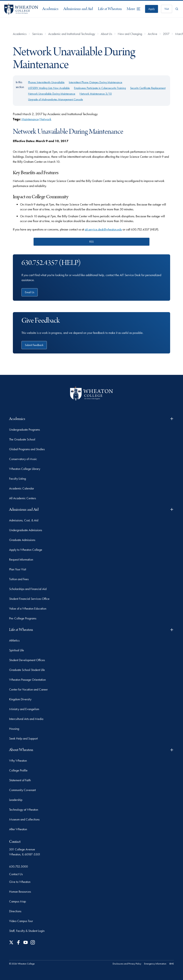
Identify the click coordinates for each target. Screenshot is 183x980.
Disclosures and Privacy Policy (127, 964)
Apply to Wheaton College (26, 550)
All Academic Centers (23, 498)
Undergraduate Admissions (26, 530)
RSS (91, 242)
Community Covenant (22, 790)
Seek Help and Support (23, 738)
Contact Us (16, 874)
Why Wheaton (18, 760)
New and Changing (130, 34)
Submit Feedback (34, 345)
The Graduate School (22, 439)
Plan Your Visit (18, 569)
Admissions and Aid (78, 9)
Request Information (21, 559)
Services (37, 34)
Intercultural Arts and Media (26, 719)
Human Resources (20, 892)
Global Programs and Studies (27, 449)
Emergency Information (155, 964)
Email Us (30, 292)
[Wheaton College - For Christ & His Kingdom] (91, 393)
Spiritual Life (17, 650)
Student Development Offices (27, 660)
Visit (167, 9)
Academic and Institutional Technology (72, 34)
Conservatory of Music (23, 459)
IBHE (172, 964)
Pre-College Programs (23, 618)
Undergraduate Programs (24, 429)
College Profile (18, 770)
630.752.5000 (18, 866)
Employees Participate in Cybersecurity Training (100, 88)
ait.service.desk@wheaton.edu (103, 229)
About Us (106, 34)
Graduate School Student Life (27, 670)
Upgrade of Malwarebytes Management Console (55, 99)
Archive (153, 34)
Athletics (14, 640)
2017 (166, 34)
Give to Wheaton (20, 882)
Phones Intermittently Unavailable (46, 82)
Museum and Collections (24, 819)
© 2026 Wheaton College (22, 964)
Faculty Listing (18, 479)
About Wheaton (91, 750)
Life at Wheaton (110, 9)
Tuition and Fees (19, 579)
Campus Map (18, 901)
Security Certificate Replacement (148, 88)
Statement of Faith (20, 780)
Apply (152, 9)
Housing (14, 729)
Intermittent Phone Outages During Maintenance (96, 82)
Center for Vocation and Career (28, 689)
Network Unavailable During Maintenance (52, 94)
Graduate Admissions (22, 540)
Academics (50, 9)
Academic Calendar (22, 488)
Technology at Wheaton (24, 810)
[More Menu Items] (134, 9)
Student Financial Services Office (29, 599)
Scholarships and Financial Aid (28, 589)
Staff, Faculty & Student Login (27, 931)
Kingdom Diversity (20, 699)
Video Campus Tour (21, 921)
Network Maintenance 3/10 (96, 94)
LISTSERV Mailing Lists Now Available (49, 88)
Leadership (16, 800)
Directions (15, 911)
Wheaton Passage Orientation (27, 680)
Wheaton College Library (25, 469)
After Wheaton (18, 829)
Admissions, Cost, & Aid (24, 520)
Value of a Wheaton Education (28, 608)
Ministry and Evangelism (24, 709)
